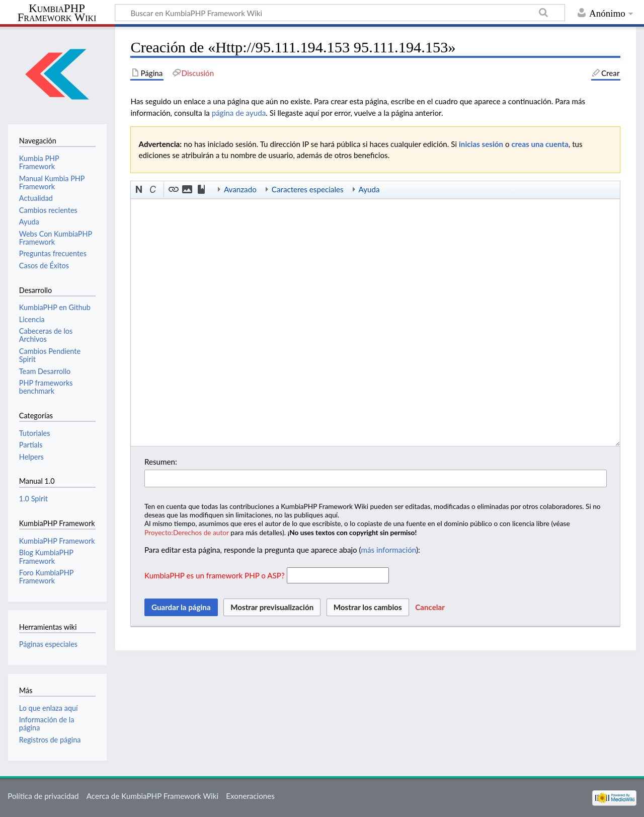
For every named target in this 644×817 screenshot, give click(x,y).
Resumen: (161, 462)
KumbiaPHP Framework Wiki (57, 13)
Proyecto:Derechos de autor (187, 532)
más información (389, 550)
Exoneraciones (250, 796)
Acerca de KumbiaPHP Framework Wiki (152, 796)
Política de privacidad (43, 796)
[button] (139, 190)
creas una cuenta (540, 144)
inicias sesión (481, 144)
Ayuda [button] (369, 189)
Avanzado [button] (240, 189)
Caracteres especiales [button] (308, 189)
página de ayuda (239, 113)
